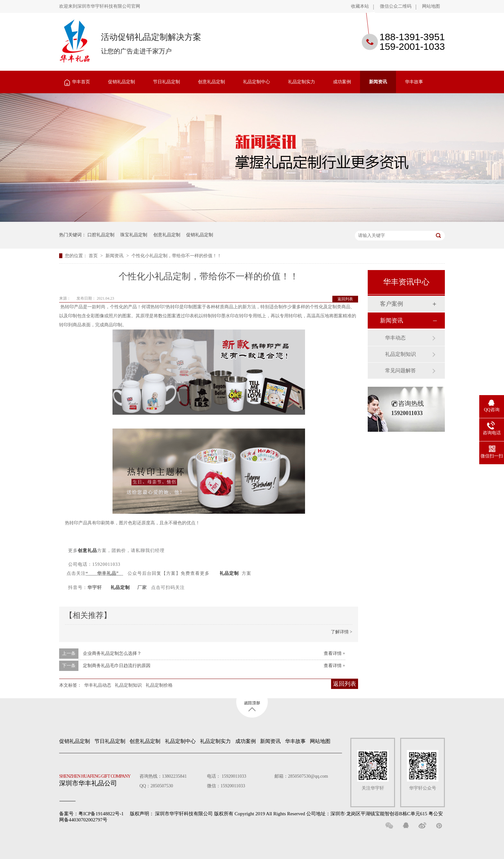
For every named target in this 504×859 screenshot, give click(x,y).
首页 (94, 256)
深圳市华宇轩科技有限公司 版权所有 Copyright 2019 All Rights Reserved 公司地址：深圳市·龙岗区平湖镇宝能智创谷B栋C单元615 (291, 814)
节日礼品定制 (166, 82)
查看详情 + (334, 653)
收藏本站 (360, 6)
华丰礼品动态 (98, 685)
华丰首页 (81, 82)
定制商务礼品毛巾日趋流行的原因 (117, 666)
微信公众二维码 (396, 6)
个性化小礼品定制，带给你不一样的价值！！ (176, 256)
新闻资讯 (378, 82)
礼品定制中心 (256, 82)
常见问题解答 (401, 371)
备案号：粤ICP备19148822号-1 (91, 814)
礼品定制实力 (301, 82)
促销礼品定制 (122, 82)
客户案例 (392, 304)
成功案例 (342, 82)
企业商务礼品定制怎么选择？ (112, 653)
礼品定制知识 (128, 685)
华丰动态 (395, 338)
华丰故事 (414, 82)
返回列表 (345, 299)
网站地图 (431, 6)
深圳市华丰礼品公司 (97, 779)
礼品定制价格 (159, 685)
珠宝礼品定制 (134, 235)
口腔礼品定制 (101, 235)
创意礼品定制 (212, 82)
